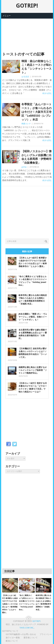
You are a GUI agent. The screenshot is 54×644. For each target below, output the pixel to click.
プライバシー (46, 634)
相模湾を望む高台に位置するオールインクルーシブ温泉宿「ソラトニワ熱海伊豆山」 (33, 370)
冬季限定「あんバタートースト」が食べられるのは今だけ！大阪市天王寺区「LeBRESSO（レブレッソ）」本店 (37, 112)
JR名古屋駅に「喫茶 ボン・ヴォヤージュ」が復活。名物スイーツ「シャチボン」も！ (33, 317)
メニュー (7, 16)
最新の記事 (27, 251)
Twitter (15, 444)
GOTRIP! (27, 6)
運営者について (31, 638)
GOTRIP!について (10, 631)
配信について (12, 641)
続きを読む (47, 93)
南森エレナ (26, 124)
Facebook (8, 444)
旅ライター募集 (13, 638)
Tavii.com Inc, (27, 628)
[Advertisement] (27, 33)
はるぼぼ (25, 77)
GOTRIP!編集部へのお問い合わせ (21, 634)
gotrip (24, 167)
